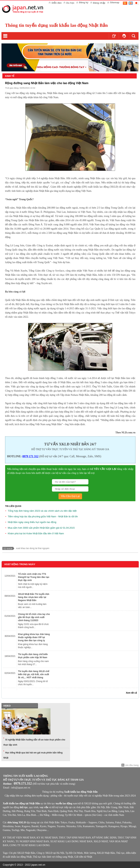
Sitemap (115, 2)
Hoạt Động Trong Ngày (20, 564)
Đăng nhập (99, 3)
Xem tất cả (132, 693)
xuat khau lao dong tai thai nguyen (33, 548)
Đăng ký (84, 2)
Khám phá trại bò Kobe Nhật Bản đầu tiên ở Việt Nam (36, 533)
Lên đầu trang (132, 765)
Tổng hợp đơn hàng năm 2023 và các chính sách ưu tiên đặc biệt (42, 511)
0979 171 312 (30, 456)
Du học (70, 3)
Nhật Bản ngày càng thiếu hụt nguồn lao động (32, 522)
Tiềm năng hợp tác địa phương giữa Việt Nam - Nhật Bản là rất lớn (43, 516)
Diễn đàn (57, 3)
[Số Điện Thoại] (70, 489)
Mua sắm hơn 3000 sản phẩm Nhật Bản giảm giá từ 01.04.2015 (41, 528)
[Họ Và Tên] (70, 482)
